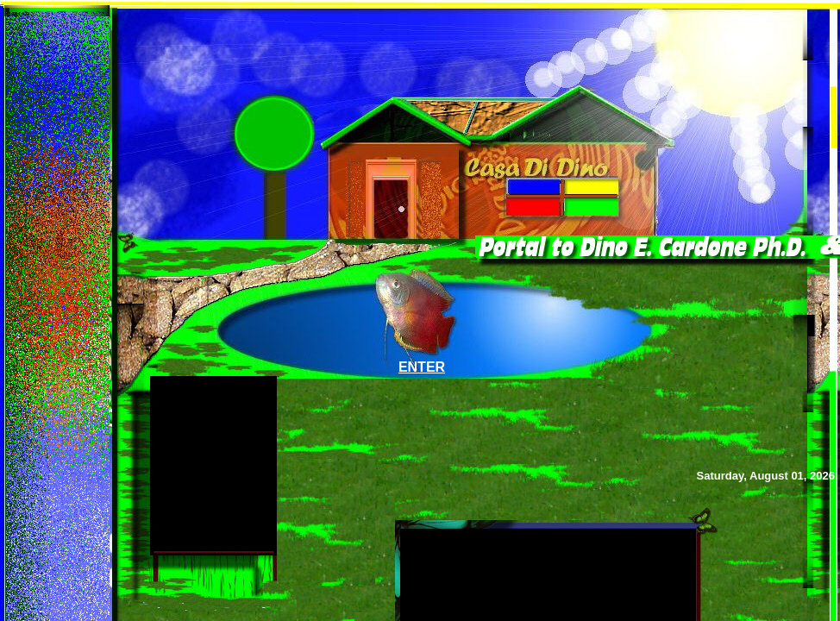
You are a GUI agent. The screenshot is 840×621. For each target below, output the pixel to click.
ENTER (422, 367)
